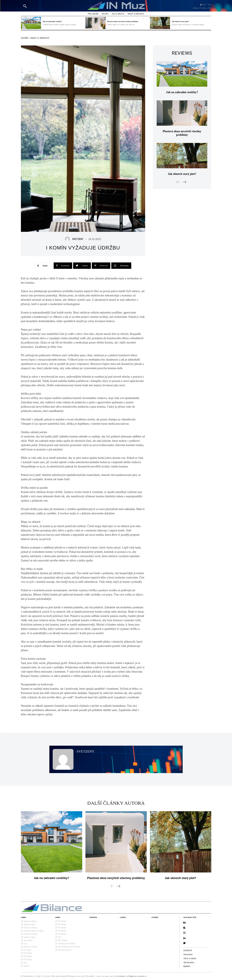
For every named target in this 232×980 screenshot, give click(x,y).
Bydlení (187, 966)
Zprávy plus (189, 962)
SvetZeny (78, 239)
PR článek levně (65, 950)
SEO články (63, 940)
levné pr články (30, 947)
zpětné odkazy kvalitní (34, 931)
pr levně (27, 950)
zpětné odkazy (30, 921)
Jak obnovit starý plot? (180, 21)
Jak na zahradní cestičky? (52, 21)
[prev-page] (178, 182)
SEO (25, 963)
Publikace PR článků (67, 944)
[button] (25, 6)
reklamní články (31, 934)
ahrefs (27, 966)
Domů (25, 38)
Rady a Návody (40, 38)
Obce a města (190, 958)
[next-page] (184, 182)
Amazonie (188, 954)
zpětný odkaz (30, 924)
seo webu (28, 940)
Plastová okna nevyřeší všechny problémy (123, 21)
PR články (28, 956)
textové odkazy (30, 928)
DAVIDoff (188, 950)
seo (25, 944)
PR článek (28, 953)
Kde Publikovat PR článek (69, 947)
